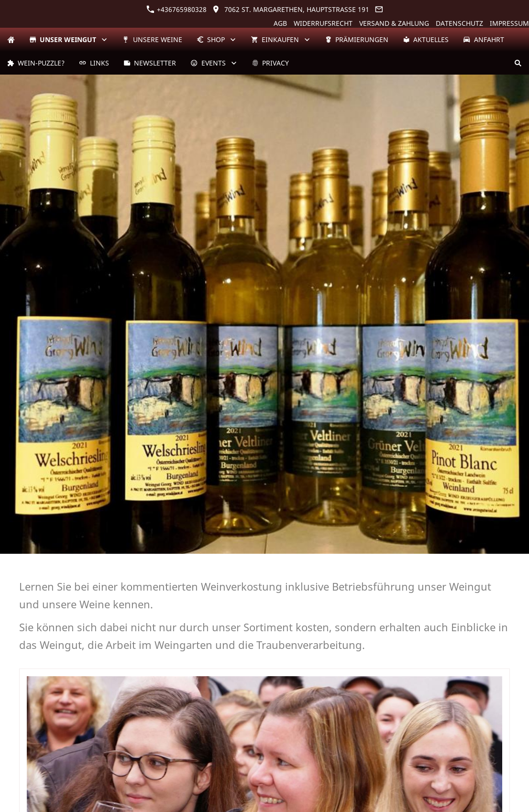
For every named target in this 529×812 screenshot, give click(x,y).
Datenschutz (459, 23)
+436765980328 (176, 9)
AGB (280, 23)
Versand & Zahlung (394, 23)
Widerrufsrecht (323, 23)
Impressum (509, 23)
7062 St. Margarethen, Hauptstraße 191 (291, 9)
